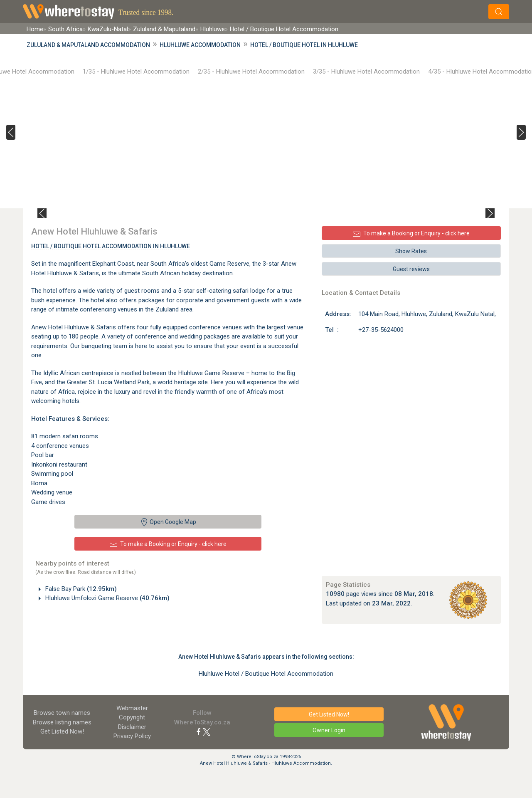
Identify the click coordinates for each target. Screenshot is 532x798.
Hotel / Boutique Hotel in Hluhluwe (304, 45)
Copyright (132, 717)
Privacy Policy (132, 736)
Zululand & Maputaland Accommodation (88, 45)
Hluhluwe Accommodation (200, 45)
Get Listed (62, 731)
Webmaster (132, 708)
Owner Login (329, 730)
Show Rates (411, 251)
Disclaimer (132, 727)
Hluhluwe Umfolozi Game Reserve (107, 598)
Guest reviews (411, 269)
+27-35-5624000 (381, 330)
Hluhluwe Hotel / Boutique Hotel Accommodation (266, 674)
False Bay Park (80, 589)
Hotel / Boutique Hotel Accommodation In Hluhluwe (111, 246)
